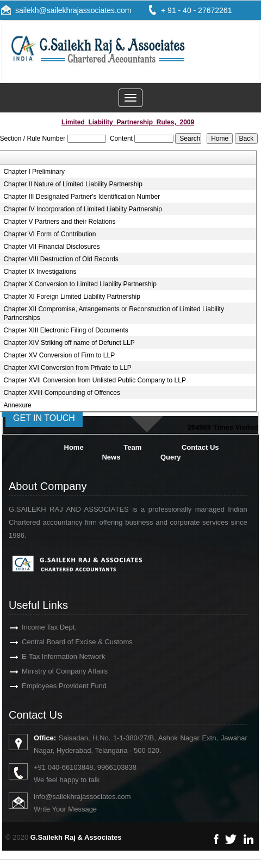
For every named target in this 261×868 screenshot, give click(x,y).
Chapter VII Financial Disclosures (51, 247)
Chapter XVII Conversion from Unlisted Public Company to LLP (95, 380)
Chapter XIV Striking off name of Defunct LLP (69, 343)
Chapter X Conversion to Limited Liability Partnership (80, 284)
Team (132, 447)
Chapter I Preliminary (34, 172)
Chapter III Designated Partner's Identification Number (82, 197)
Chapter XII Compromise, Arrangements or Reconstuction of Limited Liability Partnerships (114, 313)
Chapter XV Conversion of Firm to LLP (59, 355)
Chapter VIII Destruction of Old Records (61, 259)
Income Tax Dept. (37, 627)
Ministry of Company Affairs (52, 671)
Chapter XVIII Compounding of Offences (62, 393)
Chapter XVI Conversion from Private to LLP (67, 368)
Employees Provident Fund (52, 686)
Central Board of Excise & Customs (65, 642)
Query (171, 457)
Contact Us (200, 447)
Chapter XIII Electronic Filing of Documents (66, 330)
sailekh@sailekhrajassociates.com (73, 10)
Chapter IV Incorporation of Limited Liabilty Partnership (83, 209)
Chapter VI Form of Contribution (49, 234)
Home (74, 447)
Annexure (17, 405)
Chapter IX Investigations (40, 272)
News (111, 457)
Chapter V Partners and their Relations (59, 222)
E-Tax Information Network (51, 656)
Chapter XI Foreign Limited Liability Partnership (72, 297)
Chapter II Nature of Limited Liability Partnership (73, 184)
